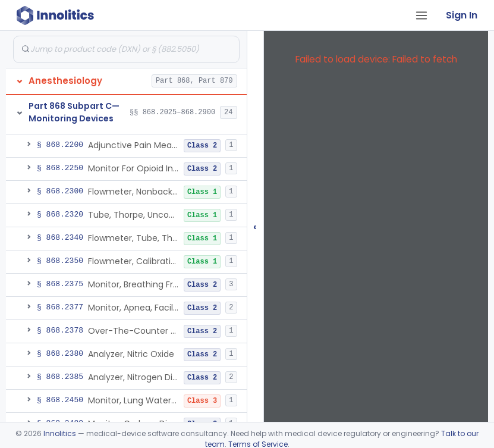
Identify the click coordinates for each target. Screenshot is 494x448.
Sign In (462, 15)
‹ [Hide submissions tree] (255, 226)
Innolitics (60, 433)
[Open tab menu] (421, 15)
